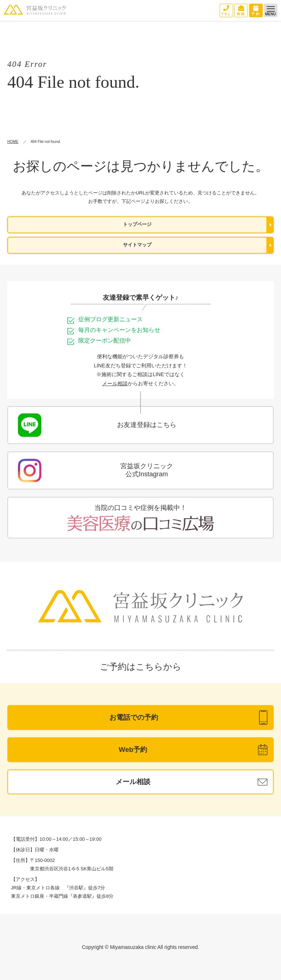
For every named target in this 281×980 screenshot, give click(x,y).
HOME (13, 142)
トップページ (137, 224)
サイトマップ (137, 245)
